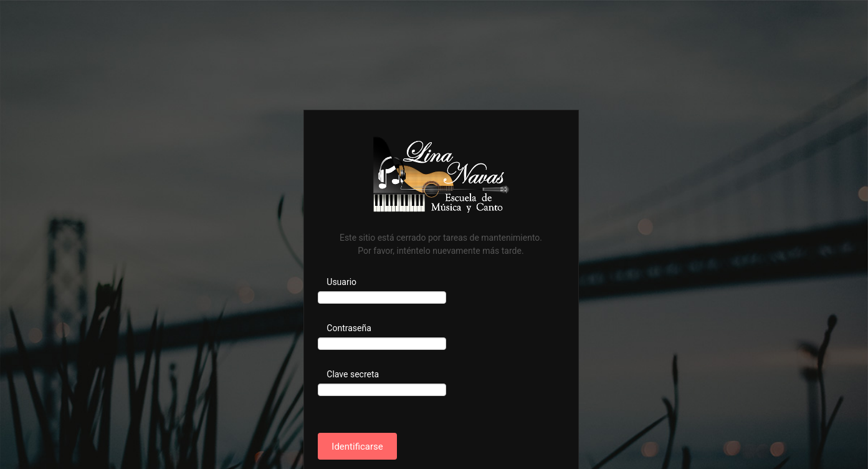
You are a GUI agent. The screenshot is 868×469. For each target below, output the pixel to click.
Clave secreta (353, 374)
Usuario (341, 282)
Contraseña (349, 328)
